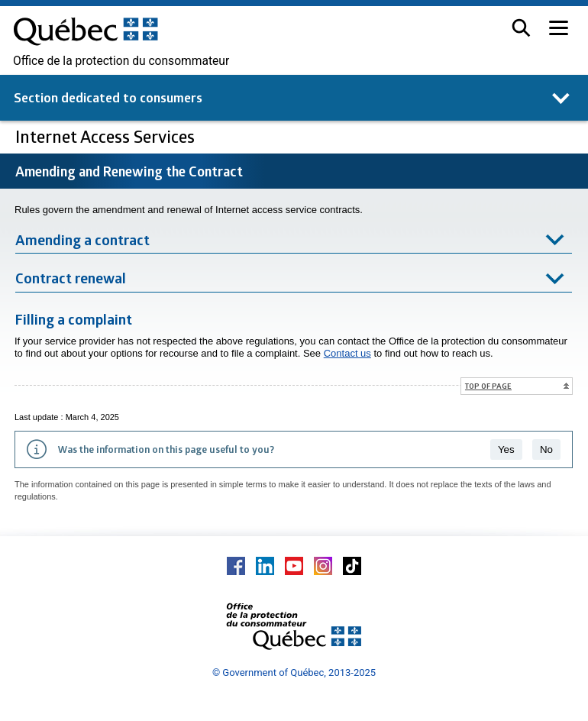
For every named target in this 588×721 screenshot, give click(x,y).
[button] (521, 28)
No (546, 449)
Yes (506, 449)
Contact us (347, 353)
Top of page (488, 386)
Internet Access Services (107, 136)
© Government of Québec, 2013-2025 (294, 673)
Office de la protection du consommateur (121, 61)
